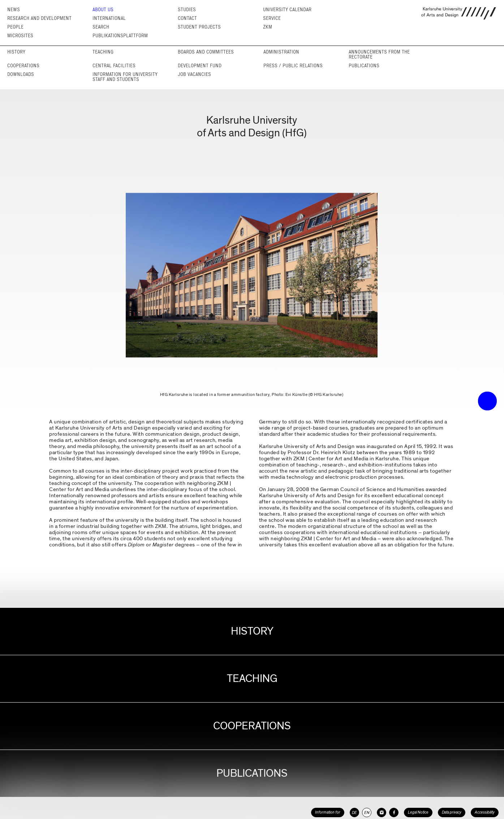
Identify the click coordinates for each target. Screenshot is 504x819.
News (14, 10)
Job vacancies (194, 74)
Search (101, 27)
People (15, 27)
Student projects (199, 27)
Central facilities (114, 66)
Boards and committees (206, 52)
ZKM (268, 27)
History (16, 52)
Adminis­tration (281, 52)
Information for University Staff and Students (125, 77)
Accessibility (485, 812)
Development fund (200, 66)
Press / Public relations (293, 66)
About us (103, 10)
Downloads (21, 74)
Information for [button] (328, 812)
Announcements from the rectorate (379, 54)
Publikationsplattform (120, 36)
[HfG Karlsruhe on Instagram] (382, 812)
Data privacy (452, 812)
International (109, 18)
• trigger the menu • (487, 401)
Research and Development (39, 18)
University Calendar (287, 10)
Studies (187, 10)
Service (272, 18)
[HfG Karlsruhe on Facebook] (394, 812)
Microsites (20, 36)
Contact (187, 18)
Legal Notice (418, 812)
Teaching (103, 52)
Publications (364, 66)
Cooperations (23, 66)
